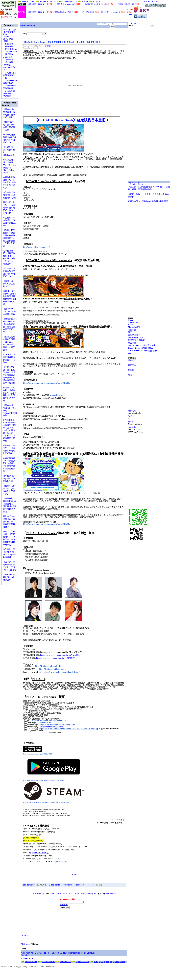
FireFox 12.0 (66, 962)
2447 (95, 893)
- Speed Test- (27, 958)
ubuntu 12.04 (31, 962)
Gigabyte (91, 953)
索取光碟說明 (134, 335)
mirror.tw (132, 411)
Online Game (10, 52)
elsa (44, 953)
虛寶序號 (8, 60)
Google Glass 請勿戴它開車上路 (142, 348)
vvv (130, 353)
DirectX (24, 955)
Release (26, 936)
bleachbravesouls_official (54, 727)
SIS (36, 953)
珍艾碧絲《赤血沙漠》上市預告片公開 (9, 479)
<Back (40, 893)
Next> (108, 893)
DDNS (129, 15)
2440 (53, 893)
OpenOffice (9, 91)
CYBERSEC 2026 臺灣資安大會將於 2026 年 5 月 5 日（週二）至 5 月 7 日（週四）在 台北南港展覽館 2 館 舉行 (9, 430)
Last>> (114, 893)
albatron (77, 953)
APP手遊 (8, 54)
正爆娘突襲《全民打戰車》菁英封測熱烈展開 (148, 201)
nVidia (27, 953)
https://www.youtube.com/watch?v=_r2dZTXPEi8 (56, 658)
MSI (40, 953)
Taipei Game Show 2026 (9, 38)
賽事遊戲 (8, 46)
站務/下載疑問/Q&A (137, 340)
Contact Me (133, 322)
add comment (29, 885)
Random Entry (135, 184)
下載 (5, 78)
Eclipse (97, 1)
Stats (130, 325)
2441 (59, 893)
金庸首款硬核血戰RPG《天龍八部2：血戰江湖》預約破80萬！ (10, 182)
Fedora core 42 (29, 1)
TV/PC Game (10, 49)
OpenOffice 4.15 (70, 1)
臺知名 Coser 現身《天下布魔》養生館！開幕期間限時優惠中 (9, 522)
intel (32, 953)
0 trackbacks (55, 885)
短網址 (131, 370)
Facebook (149, 1)
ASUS (60, 953)
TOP (74, 874)
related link (80, 885)
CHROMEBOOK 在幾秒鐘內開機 (143, 351)
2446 (89, 893)
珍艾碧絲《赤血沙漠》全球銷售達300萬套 (10, 195)
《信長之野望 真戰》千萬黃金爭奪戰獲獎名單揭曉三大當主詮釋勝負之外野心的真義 (9, 238)
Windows (7, 93)
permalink (68, 885)
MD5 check (26, 944)
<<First (34, 893)
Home (131, 320)
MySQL (102, 962)
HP (48, 953)
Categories (8, 25)
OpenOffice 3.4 (83, 962)
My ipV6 (12, 17)
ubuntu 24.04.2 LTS (49, 1)
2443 (71, 893)
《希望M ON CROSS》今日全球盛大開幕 (10, 311)
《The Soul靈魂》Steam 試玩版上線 (9, 577)
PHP (96, 962)
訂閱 (130, 332)
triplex (84, 953)
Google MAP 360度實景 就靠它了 (143, 345)
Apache (85, 1)
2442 (65, 893)
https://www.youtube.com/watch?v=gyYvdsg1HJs (60, 655)
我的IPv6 (132, 360)
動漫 (6, 41)
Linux (122, 962)
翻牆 (130, 375)
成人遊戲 (8, 62)
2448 (101, 893)
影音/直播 (8, 44)
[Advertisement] (136, 69)
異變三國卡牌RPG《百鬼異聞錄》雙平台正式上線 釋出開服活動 (9, 208)
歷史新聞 (7, 96)
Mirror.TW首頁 (134, 327)
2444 (77, 893)
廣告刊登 (132, 343)
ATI (22, 953)
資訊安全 (132, 365)
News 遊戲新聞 (10, 30)
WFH (156, 1)
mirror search (134, 182)
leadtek (53, 953)
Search (132, 23)
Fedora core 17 (48, 962)
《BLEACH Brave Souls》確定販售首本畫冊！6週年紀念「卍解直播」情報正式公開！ (62, 42)
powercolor (68, 953)
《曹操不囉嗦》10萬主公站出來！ (9, 284)
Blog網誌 (7, 65)
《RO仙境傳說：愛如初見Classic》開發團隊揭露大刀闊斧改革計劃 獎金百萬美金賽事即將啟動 (9, 375)
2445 (83, 893)
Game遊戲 (8, 57)
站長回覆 (132, 330)
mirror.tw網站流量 (136, 338)
